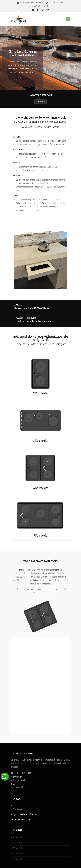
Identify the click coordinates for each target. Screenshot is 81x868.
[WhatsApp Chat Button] (5, 776)
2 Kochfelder (41, 393)
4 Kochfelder (41, 488)
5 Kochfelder (41, 536)
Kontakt (41, 102)
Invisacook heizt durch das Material (25, 763)
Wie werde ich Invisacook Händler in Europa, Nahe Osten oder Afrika (19, 784)
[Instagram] (12, 773)
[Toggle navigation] (68, 19)
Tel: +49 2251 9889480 (20, 820)
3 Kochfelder (41, 441)
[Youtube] (29, 773)
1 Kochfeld (17, 837)
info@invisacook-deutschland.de (24, 814)
